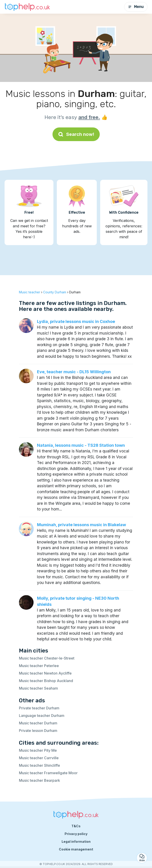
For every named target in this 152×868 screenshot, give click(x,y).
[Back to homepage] (27, 7)
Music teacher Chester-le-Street (47, 658)
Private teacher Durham (39, 708)
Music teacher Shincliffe (39, 765)
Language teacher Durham (42, 716)
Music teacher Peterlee (39, 666)
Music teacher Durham (38, 723)
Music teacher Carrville (39, 758)
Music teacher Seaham (38, 688)
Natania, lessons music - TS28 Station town (81, 445)
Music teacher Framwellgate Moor (48, 773)
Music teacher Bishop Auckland (46, 681)
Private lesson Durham (38, 731)
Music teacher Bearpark (39, 780)
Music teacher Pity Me (38, 750)
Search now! (76, 134)
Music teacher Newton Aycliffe (45, 673)
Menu (136, 7)
